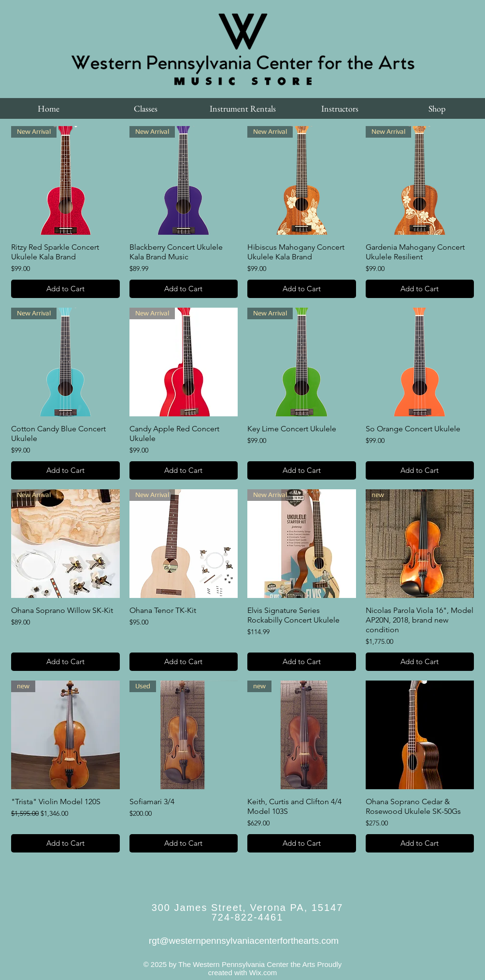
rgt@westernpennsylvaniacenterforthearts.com (244, 941)
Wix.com (263, 973)
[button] (146, 108)
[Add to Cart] (65, 289)
